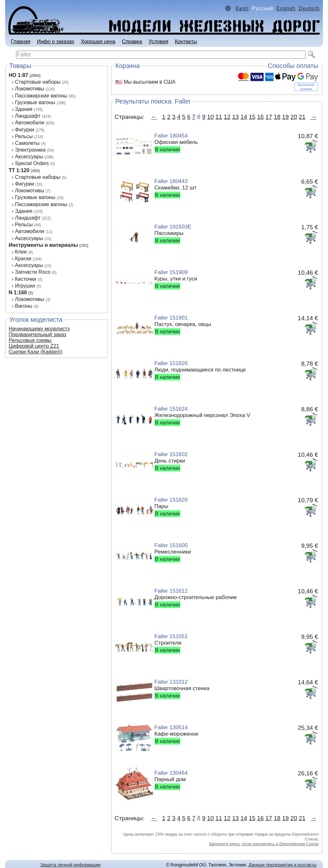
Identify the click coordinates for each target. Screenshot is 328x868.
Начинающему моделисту (39, 329)
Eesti (242, 8)
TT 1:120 (19, 170)
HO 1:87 (18, 75)
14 (244, 117)
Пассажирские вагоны (41, 96)
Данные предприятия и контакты (283, 865)
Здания (24, 109)
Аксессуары (29, 157)
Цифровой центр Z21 (34, 346)
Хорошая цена (98, 42)
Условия (159, 42)
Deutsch (309, 8)
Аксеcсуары (29, 238)
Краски (23, 259)
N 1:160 (18, 292)
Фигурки (25, 130)
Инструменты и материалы (43, 245)
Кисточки (26, 279)
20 (294, 117)
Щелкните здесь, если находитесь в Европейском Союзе (264, 844)
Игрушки (25, 286)
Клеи (21, 252)
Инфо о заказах (56, 42)
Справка (132, 42)
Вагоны (24, 306)
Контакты (186, 42)
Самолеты (27, 143)
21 (302, 117)
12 (227, 117)
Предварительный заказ (37, 334)
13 (236, 117)
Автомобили (30, 123)
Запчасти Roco (33, 272)
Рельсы (24, 136)
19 (286, 117)
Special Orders (32, 163)
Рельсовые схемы (30, 340)
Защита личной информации (70, 865)
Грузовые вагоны (35, 102)
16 (261, 117)
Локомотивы (30, 89)
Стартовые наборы (38, 82)
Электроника (30, 150)
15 (252, 117)
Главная (21, 42)
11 (219, 117)
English (286, 8)
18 (277, 117)
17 (269, 117)
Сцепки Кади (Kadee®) (36, 352)
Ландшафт (28, 116)
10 (211, 117)
